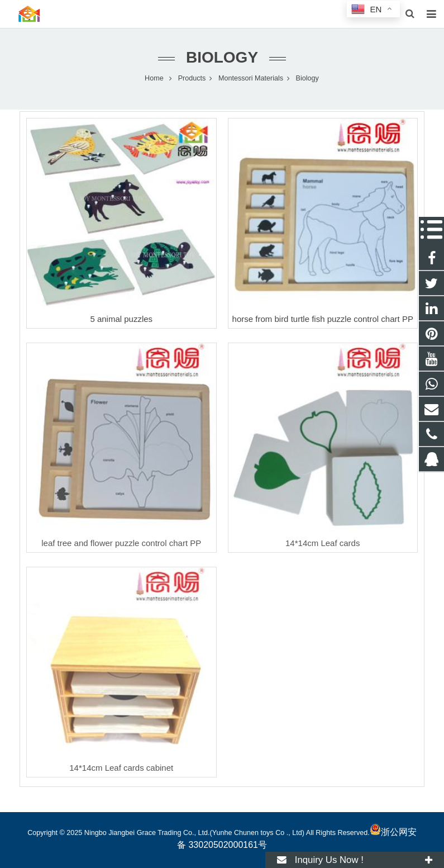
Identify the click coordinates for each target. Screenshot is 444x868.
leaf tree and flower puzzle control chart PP (121, 543)
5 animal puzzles (121, 319)
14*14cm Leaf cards (323, 543)
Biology (222, 57)
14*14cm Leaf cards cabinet (121, 768)
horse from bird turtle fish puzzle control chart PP (323, 319)
